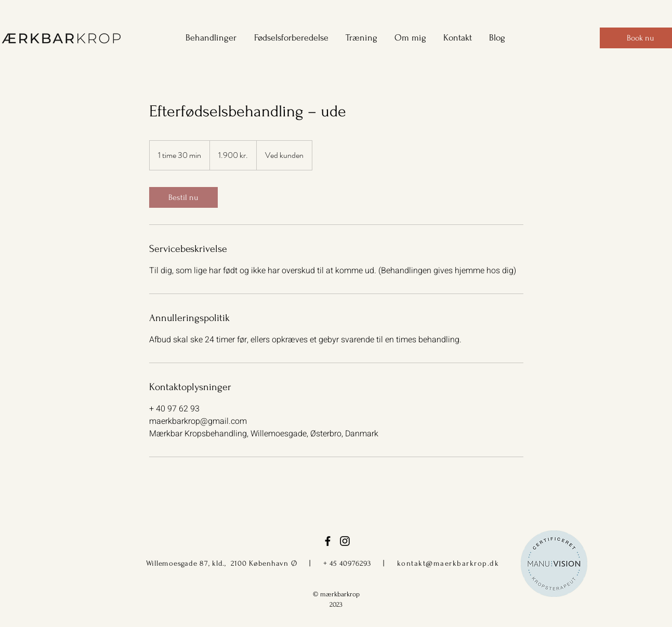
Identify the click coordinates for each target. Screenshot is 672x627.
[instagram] (345, 541)
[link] (183, 197)
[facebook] (328, 541)
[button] (207, 38)
